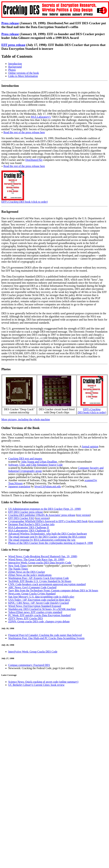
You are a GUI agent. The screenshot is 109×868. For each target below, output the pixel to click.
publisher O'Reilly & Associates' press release (42, 515)
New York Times (18, 566)
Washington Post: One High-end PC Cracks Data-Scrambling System (46, 638)
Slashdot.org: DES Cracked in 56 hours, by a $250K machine (42, 609)
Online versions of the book (24, 73)
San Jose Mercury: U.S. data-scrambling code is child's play (41, 597)
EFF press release (13, 45)
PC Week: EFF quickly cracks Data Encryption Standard (39, 615)
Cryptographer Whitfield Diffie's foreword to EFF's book (48, 521)
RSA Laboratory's (41, 117)
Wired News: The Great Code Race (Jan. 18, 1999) (36, 559)
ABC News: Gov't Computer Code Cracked (32, 587)
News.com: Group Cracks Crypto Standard (32, 594)
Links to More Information (23, 76)
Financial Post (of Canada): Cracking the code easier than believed (45, 635)
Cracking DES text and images (25, 459)
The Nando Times (18, 569)
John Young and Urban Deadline (39, 462)
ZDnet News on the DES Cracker (27, 572)
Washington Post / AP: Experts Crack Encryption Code (39, 578)
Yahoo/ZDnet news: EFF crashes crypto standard (35, 612)
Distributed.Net (34, 160)
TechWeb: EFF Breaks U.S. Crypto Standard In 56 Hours (40, 581)
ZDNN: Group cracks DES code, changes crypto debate (39, 621)
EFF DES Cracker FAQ (21, 518)
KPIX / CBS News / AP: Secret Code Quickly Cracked (39, 603)
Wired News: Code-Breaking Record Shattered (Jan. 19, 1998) (43, 556)
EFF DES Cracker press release (26, 512)
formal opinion (90, 446)
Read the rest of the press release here (24, 132)
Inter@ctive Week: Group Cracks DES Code (33, 652)
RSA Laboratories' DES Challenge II (29, 527)
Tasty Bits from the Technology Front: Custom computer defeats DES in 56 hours (53, 590)
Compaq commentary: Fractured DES (29, 665)
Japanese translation (19, 486)
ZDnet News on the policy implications (30, 575)
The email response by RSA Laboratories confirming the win (42, 540)
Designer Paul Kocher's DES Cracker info (31, 524)
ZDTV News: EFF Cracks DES (26, 618)
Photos (12, 70)
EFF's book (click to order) (25, 202)
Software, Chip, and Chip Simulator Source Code (35, 465)
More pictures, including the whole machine (26, 419)
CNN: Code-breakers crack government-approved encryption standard (47, 584)
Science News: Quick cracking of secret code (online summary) (43, 682)
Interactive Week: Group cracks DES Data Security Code (40, 563)
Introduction (15, 64)
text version (51, 512)
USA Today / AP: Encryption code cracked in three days (39, 600)
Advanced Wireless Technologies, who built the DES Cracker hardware (48, 534)
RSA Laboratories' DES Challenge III (29, 531)
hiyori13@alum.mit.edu (48, 486)
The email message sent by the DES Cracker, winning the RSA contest (47, 537)
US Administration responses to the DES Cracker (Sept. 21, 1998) (45, 509)
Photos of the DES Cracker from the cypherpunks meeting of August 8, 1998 (51, 543)
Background (15, 67)
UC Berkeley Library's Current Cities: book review (36, 685)
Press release (10, 23)
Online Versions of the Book (20, 428)
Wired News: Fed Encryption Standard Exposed (35, 606)
